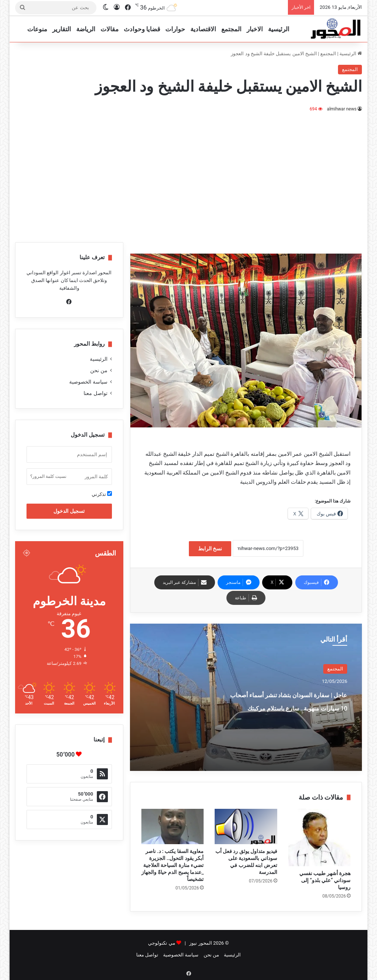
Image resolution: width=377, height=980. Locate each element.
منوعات (37, 29)
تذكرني (102, 494)
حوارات (175, 29)
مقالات (110, 29)
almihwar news (342, 109)
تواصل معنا (95, 393)
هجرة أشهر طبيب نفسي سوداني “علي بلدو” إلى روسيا (325, 880)
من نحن (99, 370)
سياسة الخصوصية (88, 382)
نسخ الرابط (210, 549)
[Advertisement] (188, 176)
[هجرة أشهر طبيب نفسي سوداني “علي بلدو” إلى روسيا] (320, 838)
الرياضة (86, 29)
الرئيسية (279, 29)
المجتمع (231, 29)
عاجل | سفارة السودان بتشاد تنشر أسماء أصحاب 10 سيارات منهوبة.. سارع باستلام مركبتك (290, 713)
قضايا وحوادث (142, 29)
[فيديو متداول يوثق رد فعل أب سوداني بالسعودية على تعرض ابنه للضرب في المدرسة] (246, 826)
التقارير (62, 29)
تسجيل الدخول (69, 511)
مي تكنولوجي (161, 943)
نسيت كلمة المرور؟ (48, 476)
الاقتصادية (203, 29)
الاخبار (255, 29)
